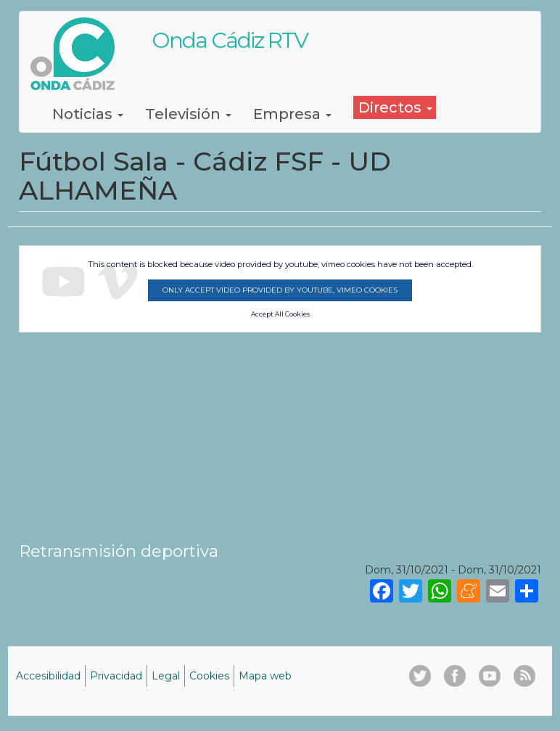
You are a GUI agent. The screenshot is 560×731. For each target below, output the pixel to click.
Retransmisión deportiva (119, 551)
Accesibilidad (48, 676)
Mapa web (265, 676)
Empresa (292, 114)
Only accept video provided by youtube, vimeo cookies (280, 290)
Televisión (188, 114)
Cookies (209, 676)
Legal (166, 676)
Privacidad (116, 676)
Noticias (88, 114)
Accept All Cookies (280, 314)
